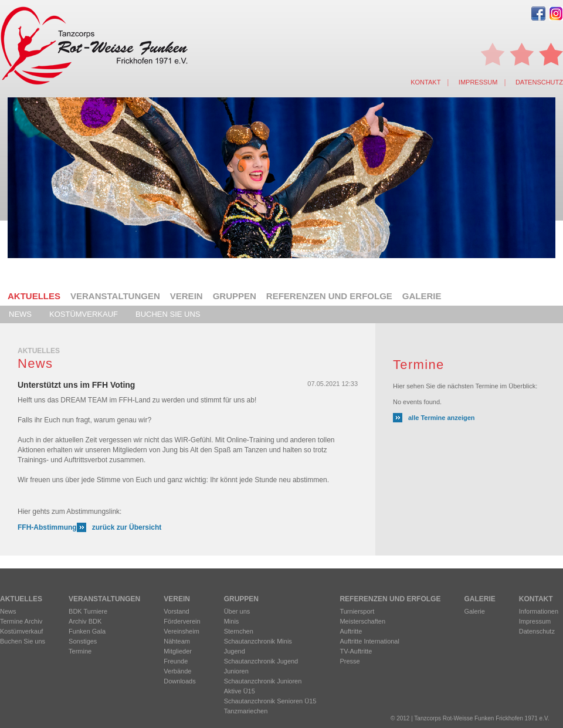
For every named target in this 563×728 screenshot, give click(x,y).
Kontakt (425, 82)
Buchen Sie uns (168, 314)
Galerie (422, 296)
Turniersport (357, 611)
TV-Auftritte (356, 651)
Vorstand (176, 611)
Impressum (478, 82)
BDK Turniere (88, 611)
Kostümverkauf (84, 314)
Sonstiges (83, 641)
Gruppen (235, 296)
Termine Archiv (21, 621)
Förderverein (182, 621)
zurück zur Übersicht (127, 527)
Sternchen (239, 631)
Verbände (177, 671)
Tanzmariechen (246, 711)
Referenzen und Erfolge (329, 296)
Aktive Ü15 (240, 691)
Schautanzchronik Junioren (263, 681)
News (20, 314)
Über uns (237, 611)
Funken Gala (87, 631)
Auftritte (351, 631)
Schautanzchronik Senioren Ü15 (270, 701)
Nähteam (177, 641)
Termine (80, 651)
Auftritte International (369, 641)
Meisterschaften (362, 621)
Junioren (236, 671)
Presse (350, 661)
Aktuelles (34, 296)
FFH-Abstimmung (47, 527)
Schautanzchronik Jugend (261, 661)
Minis (232, 621)
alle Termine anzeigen (442, 418)
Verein (186, 296)
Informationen (539, 611)
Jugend (235, 651)
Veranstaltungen (115, 296)
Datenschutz (539, 82)
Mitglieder (178, 651)
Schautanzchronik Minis (258, 641)
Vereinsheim (182, 631)
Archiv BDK (85, 621)
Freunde (176, 661)
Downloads (179, 681)
